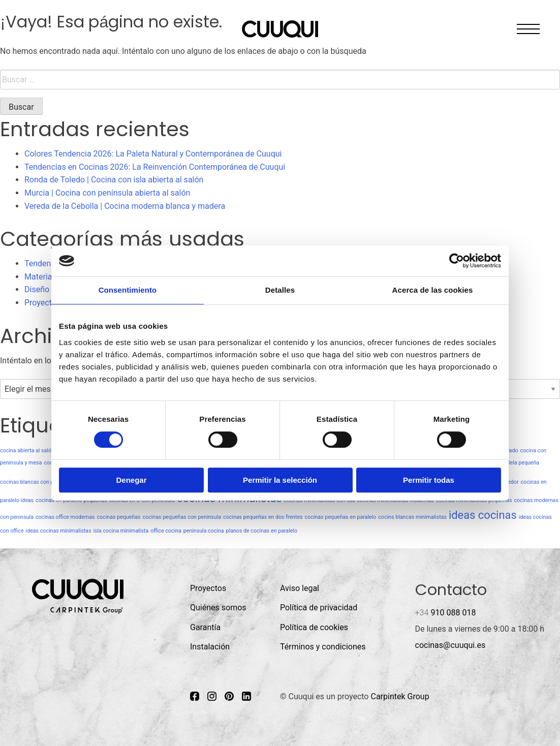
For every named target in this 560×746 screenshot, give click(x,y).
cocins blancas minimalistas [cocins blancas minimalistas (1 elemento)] (412, 517)
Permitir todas (429, 480)
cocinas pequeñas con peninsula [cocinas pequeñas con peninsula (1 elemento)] (182, 517)
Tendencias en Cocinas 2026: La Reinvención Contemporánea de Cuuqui (155, 167)
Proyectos (42, 303)
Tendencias (45, 263)
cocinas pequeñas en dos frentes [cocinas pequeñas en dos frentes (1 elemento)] (263, 517)
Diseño (37, 289)
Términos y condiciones (323, 647)
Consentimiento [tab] (128, 290)
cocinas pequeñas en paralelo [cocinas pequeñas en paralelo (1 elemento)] (341, 517)
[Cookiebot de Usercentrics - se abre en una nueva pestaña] (457, 261)
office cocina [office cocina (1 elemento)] (166, 531)
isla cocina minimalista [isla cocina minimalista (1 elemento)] (121, 531)
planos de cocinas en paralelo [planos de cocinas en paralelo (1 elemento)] (262, 531)
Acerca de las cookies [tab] (433, 290)
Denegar (131, 480)
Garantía (205, 627)
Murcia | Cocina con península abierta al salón (107, 193)
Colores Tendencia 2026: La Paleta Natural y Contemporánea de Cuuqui (153, 154)
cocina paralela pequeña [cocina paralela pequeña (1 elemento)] (510, 463)
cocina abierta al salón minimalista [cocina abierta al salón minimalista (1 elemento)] (42, 450)
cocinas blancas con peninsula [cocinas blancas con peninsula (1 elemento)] (37, 482)
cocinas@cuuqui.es (450, 645)
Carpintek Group (400, 696)
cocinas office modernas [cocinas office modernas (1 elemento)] (65, 517)
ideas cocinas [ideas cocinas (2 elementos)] (483, 515)
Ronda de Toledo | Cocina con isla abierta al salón (114, 180)
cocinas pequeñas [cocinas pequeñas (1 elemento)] (118, 517)
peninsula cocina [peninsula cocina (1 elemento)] (204, 531)
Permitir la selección (280, 480)
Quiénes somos (218, 608)
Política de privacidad (319, 608)
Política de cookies (314, 627)
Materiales (43, 277)
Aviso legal (300, 588)
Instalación (210, 647)
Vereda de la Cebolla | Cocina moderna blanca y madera (125, 206)
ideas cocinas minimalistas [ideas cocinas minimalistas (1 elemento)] (59, 531)
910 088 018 (446, 613)
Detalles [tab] (280, 290)
